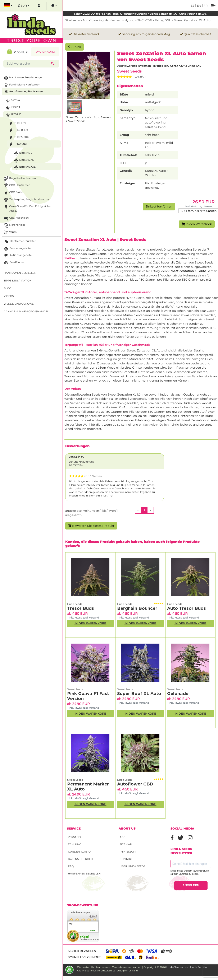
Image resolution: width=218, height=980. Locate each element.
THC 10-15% (18, 130)
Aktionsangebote (17, 256)
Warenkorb (45, 52)
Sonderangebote (17, 249)
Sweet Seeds (129, 71)
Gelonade (178, 694)
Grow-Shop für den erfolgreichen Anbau (28, 208)
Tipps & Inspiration (18, 281)
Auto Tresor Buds (187, 608)
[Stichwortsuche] (28, 64)
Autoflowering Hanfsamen (102, 20)
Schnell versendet (84, 957)
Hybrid (129, 20)
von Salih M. (76, 457)
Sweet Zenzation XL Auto (192, 20)
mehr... (94, 931)
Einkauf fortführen (159, 206)
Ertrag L (22, 153)
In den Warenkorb (197, 224)
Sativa (12, 101)
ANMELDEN (191, 885)
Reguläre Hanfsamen (19, 179)
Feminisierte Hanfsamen (22, 85)
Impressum (128, 852)
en (199, 6)
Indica (13, 108)
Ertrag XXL (163, 20)
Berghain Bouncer (137, 608)
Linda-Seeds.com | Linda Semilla (187, 967)
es (192, 6)
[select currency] (24, 6)
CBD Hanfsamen (17, 186)
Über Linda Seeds (132, 866)
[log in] (39, 6)
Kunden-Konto (79, 852)
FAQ (71, 866)
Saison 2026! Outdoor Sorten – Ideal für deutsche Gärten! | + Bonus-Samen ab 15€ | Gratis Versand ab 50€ (140, 14)
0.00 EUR (17, 52)
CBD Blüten (13, 193)
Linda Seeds (75, 604)
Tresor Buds (81, 608)
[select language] (8, 6)
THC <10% (17, 124)
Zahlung (75, 844)
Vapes (10, 232)
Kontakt (126, 859)
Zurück (74, 47)
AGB (122, 837)
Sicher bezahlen (82, 951)
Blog (7, 288)
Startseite (72, 20)
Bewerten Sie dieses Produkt (91, 526)
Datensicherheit (81, 859)
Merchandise (14, 225)
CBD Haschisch (16, 218)
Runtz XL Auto (112, 267)
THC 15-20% (18, 138)
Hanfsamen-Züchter (19, 242)
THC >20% (145, 20)
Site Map (126, 844)
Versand (74, 837)
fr (205, 6)
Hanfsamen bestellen (84, 874)
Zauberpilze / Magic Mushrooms (26, 200)
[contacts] (54, 6)
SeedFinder (13, 263)
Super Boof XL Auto (139, 694)
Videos (9, 296)
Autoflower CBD (135, 784)
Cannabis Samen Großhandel (26, 311)
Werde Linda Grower (20, 304)
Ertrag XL (23, 160)
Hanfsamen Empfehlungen (23, 78)
